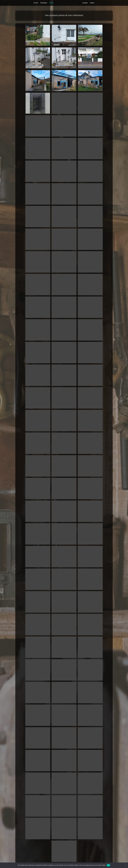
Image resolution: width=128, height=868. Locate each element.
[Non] (126, 865)
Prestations (43, 3)
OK (108, 865)
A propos (85, 3)
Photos (51, 3)
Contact (93, 3)
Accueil (35, 3)
